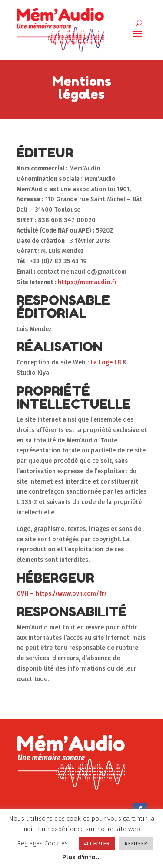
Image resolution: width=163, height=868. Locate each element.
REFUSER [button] (136, 843)
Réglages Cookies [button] (42, 843)
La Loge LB (106, 362)
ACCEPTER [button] (97, 843)
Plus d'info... (81, 857)
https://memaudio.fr (87, 282)
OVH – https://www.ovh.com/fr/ (62, 594)
